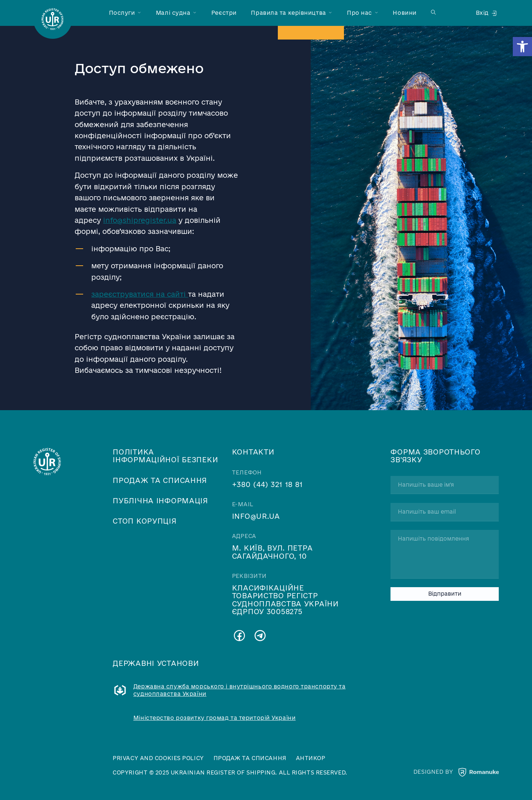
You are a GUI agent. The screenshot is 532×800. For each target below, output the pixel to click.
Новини (405, 13)
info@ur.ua (256, 516)
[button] (522, 47)
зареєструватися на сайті (140, 294)
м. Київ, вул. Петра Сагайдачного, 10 (272, 552)
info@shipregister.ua (140, 220)
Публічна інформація (160, 501)
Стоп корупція (144, 521)
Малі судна (173, 13)
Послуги (122, 13)
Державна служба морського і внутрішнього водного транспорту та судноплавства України (240, 690)
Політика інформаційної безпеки (165, 456)
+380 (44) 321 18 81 (267, 484)
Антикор (311, 758)
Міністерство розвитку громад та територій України (214, 718)
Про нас (359, 13)
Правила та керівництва (288, 13)
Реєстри (224, 13)
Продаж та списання (160, 480)
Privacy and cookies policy (158, 758)
